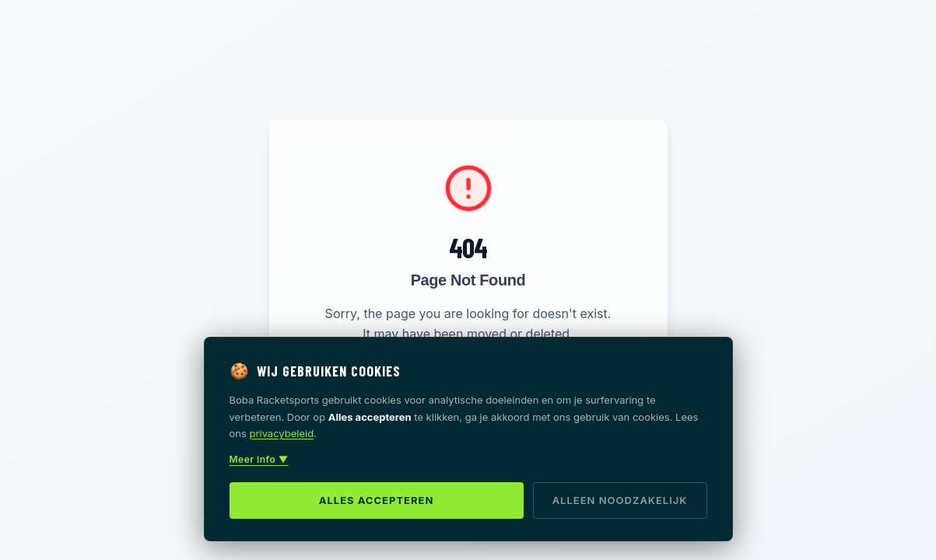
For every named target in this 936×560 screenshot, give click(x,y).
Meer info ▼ (259, 459)
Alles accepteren (377, 500)
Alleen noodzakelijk (620, 500)
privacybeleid (282, 433)
